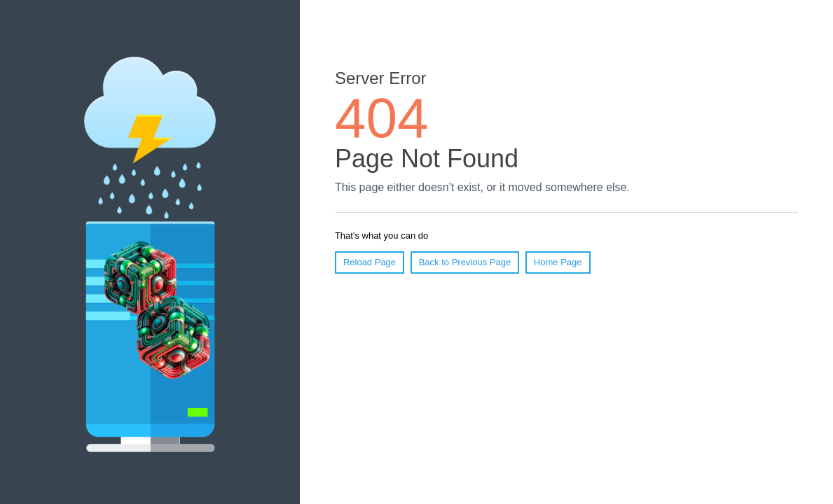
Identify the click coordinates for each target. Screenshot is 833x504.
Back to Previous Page (465, 262)
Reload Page (370, 262)
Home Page (558, 262)
